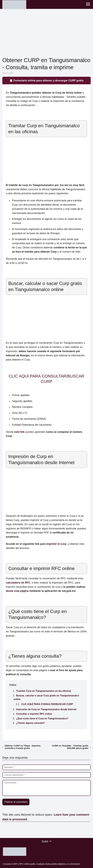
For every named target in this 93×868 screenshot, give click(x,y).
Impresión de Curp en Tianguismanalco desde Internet (46, 709)
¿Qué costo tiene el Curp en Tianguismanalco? (42, 718)
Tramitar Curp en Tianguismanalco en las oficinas (44, 691)
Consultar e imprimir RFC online (34, 714)
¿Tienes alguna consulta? (30, 723)
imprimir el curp (56, 544)
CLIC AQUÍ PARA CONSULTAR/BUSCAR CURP (47, 704)
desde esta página (17, 591)
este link (19, 432)
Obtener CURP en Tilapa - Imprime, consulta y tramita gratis (23, 747)
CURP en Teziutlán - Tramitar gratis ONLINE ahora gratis (70, 747)
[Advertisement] (47, 34)
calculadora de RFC (18, 583)
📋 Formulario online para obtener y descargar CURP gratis (47, 81)
